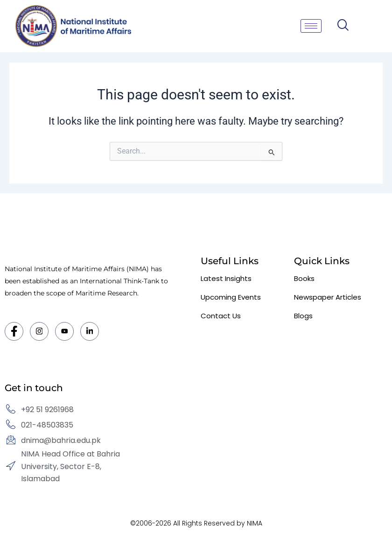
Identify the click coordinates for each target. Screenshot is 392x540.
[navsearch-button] (343, 26)
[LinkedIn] (90, 331)
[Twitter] (64, 331)
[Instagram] (39, 331)
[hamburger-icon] (311, 26)
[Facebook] (14, 331)
